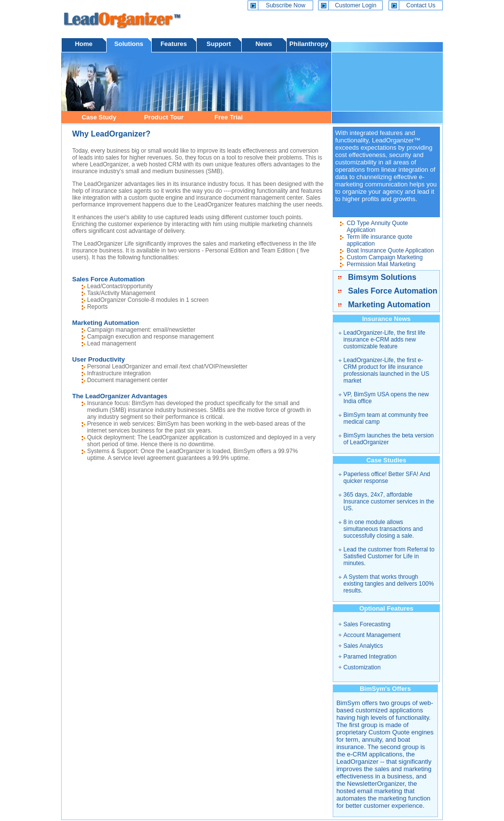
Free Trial (229, 117)
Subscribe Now (286, 5)
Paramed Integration (370, 657)
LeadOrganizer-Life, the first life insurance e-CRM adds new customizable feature (384, 340)
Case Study (99, 117)
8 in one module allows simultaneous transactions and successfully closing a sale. (383, 529)
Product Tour (164, 117)
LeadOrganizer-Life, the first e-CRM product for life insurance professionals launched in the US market (386, 370)
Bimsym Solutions (382, 277)
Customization (362, 667)
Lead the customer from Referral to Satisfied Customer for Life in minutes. (389, 556)
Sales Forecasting (367, 624)
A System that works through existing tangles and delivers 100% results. (389, 584)
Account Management (372, 635)
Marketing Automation (389, 305)
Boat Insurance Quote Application (390, 251)
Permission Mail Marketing (381, 264)
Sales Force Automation (393, 291)
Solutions (128, 44)
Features (174, 44)
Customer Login (355, 5)
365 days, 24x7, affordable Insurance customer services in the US (389, 502)
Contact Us (421, 5)
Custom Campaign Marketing (385, 257)
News (264, 44)
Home (84, 44)
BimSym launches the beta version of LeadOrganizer (389, 439)
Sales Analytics (363, 646)
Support (219, 44)
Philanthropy (309, 44)
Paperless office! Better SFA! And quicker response (387, 478)
